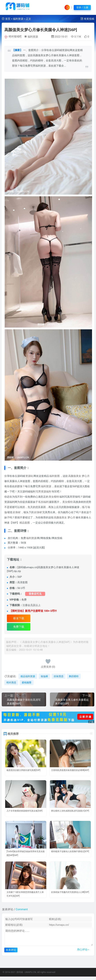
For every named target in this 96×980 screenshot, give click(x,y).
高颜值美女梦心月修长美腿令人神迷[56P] (41, 30)
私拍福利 (44, 502)
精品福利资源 (28, 676)
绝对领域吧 (15, 36)
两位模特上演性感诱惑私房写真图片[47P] (70, 811)
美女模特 (54, 497)
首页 (8, 19)
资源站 (29, 476)
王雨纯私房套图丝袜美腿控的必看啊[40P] (70, 770)
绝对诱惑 (11, 683)
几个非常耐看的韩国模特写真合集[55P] (24, 811)
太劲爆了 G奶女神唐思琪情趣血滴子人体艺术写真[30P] (25, 894)
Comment (22, 909)
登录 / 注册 (82, 7)
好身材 (17, 512)
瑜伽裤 (44, 676)
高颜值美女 (75, 476)
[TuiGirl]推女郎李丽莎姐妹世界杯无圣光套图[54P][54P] (26, 853)
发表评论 (11, 953)
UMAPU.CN (30, 976)
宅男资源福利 (44, 492)
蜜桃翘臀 (27, 683)
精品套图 (25, 523)
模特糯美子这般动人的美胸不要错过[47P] (70, 851)
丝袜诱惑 (59, 676)
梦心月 (86, 476)
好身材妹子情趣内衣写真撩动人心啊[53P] (70, 892)
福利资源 (18, 19)
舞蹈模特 (74, 676)
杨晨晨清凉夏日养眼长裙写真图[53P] (23, 770)
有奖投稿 (89, 19)
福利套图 (55, 476)
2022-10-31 (59, 37)
